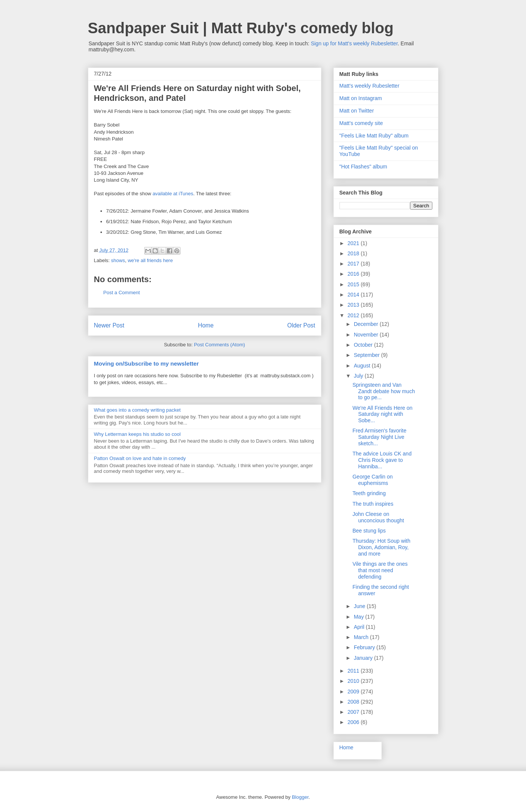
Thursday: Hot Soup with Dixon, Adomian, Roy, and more (381, 547)
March (362, 637)
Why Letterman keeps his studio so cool (137, 434)
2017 (354, 264)
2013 (354, 305)
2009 (354, 692)
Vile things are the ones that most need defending (380, 570)
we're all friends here (150, 260)
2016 (354, 274)
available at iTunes (173, 194)
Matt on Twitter (357, 111)
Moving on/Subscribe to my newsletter (147, 364)
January (364, 658)
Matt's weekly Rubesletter (369, 86)
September (367, 355)
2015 (354, 284)
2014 (354, 295)
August (363, 366)
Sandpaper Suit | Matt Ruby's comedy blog (241, 28)
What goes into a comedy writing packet (137, 410)
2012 (354, 315)
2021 (354, 243)
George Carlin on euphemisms (373, 480)
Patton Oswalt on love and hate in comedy (140, 458)
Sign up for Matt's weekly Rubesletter (354, 43)
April (360, 627)
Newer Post (109, 325)
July (359, 376)
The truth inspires (373, 504)
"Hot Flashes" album (363, 167)
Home (206, 325)
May (359, 617)
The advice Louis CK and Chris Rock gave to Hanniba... (382, 460)
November (367, 335)
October (364, 345)
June (360, 606)
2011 (354, 671)
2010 (354, 681)
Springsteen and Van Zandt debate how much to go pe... (383, 391)
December (367, 324)
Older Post (301, 325)
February (365, 647)
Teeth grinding (369, 493)
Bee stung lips (369, 531)
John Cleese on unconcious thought (378, 517)
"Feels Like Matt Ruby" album (374, 136)
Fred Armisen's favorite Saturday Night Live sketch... (379, 437)
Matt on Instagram (361, 98)
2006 (354, 722)
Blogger (300, 797)
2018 (354, 253)
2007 (354, 712)
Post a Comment (122, 293)
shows (118, 260)
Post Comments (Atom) (220, 345)
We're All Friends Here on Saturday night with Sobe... (382, 414)
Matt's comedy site (361, 123)
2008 (354, 702)
